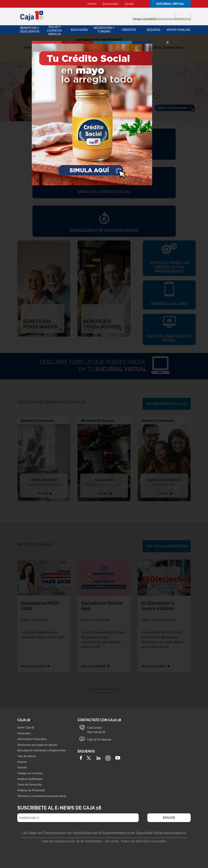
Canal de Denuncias (29, 784)
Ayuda (129, 4)
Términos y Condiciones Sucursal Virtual (42, 795)
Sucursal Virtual (170, 4)
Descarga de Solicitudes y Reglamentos (42, 750)
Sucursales (110, 4)
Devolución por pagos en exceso (37, 744)
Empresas (174, 17)
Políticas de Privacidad (31, 790)
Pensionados (137, 17)
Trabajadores (94, 17)
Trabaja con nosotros (30, 773)
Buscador (142, 4)
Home (92, 4)
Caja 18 (32, 16)
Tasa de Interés (26, 755)
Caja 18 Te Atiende (99, 739)
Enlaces (22, 761)
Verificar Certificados (30, 778)
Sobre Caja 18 (26, 727)
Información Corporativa (32, 738)
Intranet (22, 767)
